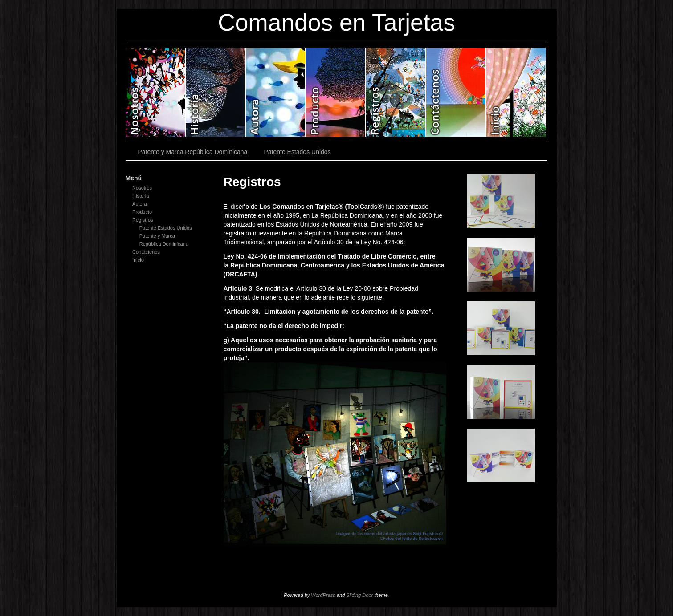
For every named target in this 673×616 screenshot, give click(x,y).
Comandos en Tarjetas (336, 22)
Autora (276, 92)
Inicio (516, 92)
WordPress (323, 595)
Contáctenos (456, 92)
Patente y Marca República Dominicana (193, 152)
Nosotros (156, 92)
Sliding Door (359, 595)
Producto (336, 92)
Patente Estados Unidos (297, 152)
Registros (396, 92)
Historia (216, 92)
